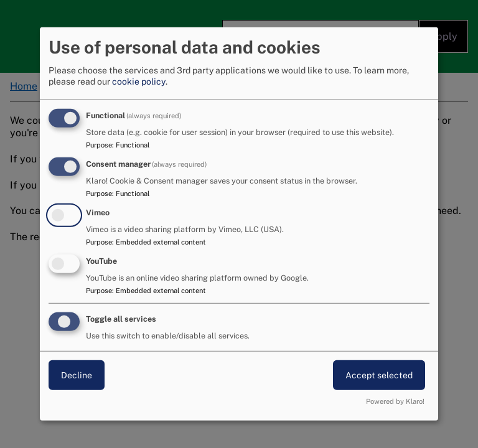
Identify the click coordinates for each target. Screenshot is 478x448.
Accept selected (379, 375)
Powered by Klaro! (395, 401)
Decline (77, 375)
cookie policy (139, 82)
